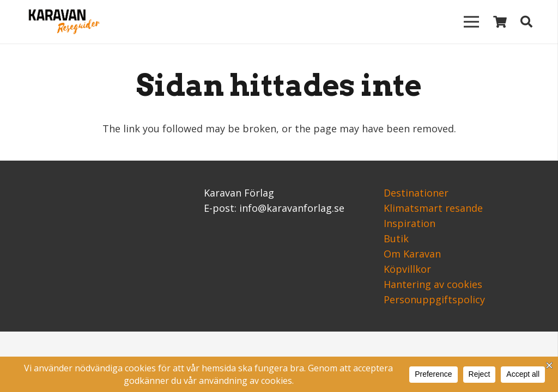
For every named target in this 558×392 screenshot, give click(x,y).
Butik (396, 238)
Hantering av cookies (433, 284)
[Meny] (471, 22)
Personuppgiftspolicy (434, 299)
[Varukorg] (500, 22)
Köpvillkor (407, 269)
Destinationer (416, 193)
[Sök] (526, 22)
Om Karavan (412, 254)
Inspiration (410, 223)
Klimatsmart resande (433, 208)
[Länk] (62, 22)
